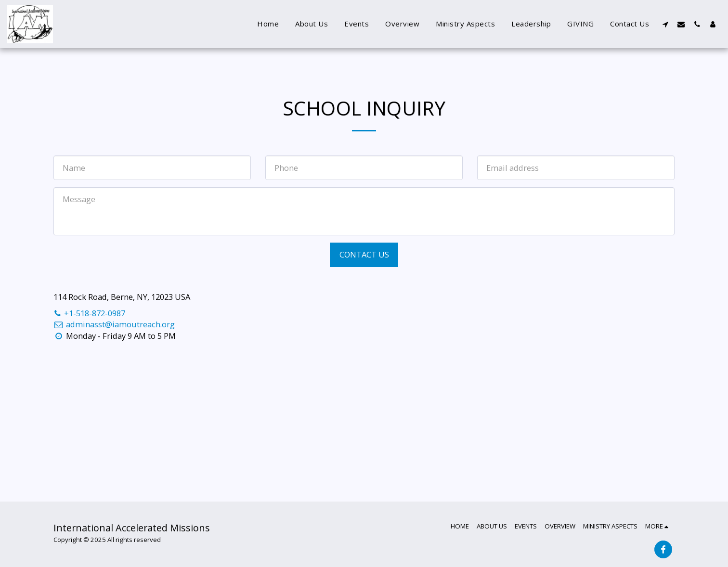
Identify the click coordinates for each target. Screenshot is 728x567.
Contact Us (364, 254)
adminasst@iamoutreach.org (114, 324)
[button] (665, 24)
